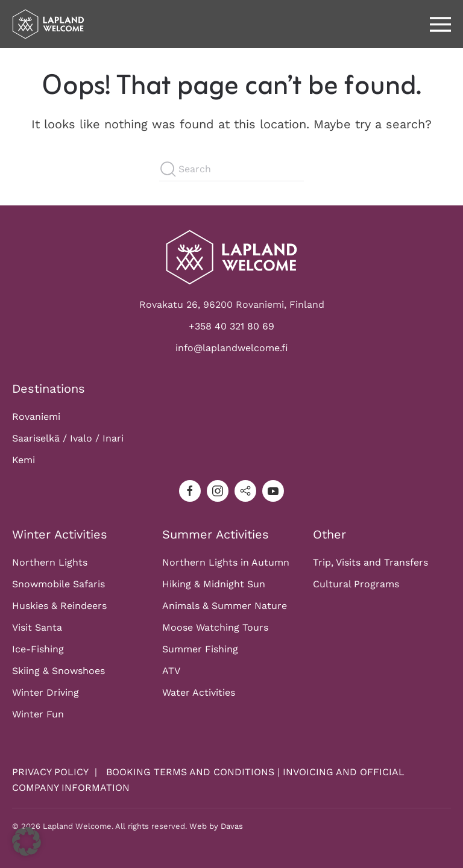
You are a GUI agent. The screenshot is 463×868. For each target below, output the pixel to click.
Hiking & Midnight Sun (214, 584)
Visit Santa (37, 627)
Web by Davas (216, 826)
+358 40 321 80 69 (231, 326)
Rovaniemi (36, 417)
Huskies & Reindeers (59, 606)
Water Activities (199, 692)
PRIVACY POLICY (52, 772)
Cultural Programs (356, 584)
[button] (440, 24)
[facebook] (190, 491)
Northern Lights (50, 562)
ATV (171, 671)
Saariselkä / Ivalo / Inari (68, 438)
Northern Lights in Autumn (226, 562)
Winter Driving (46, 692)
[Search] (231, 169)
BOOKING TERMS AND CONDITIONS (190, 772)
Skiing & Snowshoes (58, 671)
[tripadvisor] (245, 491)
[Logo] (231, 256)
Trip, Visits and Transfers (370, 562)
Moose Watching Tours (215, 627)
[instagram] (218, 491)
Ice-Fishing (38, 649)
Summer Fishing (200, 649)
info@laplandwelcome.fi (232, 348)
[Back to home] (48, 24)
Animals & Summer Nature (225, 606)
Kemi (24, 460)
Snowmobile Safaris (58, 584)
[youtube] (273, 491)
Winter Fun (38, 714)
